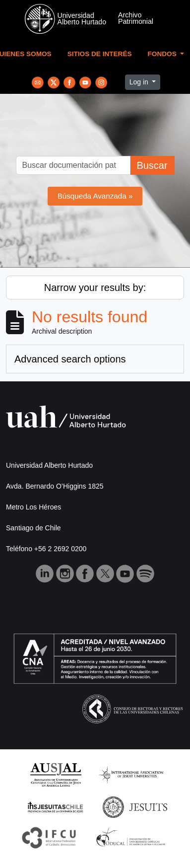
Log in (140, 82)
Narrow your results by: (95, 288)
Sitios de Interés (100, 54)
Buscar (152, 165)
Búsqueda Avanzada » (95, 196)
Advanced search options (70, 359)
